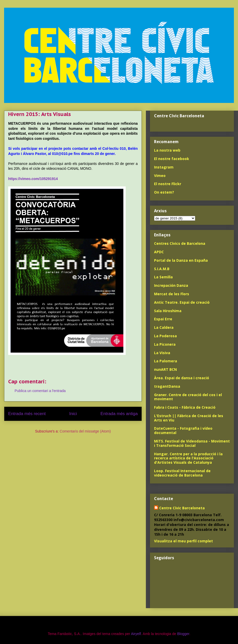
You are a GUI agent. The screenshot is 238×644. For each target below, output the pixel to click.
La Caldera (164, 327)
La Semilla (163, 277)
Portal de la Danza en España (181, 260)
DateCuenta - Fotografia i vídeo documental (183, 430)
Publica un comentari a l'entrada (40, 391)
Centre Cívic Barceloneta (182, 508)
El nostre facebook (172, 159)
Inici (73, 414)
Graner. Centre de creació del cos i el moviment (188, 397)
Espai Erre (163, 319)
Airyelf (136, 634)
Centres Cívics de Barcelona (180, 243)
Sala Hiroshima (168, 311)
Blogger (183, 634)
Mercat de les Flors (172, 294)
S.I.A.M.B (162, 269)
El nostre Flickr (168, 184)
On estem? (164, 192)
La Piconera (165, 344)
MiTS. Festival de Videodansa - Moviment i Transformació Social (192, 443)
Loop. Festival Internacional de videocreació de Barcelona (182, 473)
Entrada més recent (27, 414)
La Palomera (166, 361)
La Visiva (162, 353)
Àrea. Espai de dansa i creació (182, 378)
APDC (159, 252)
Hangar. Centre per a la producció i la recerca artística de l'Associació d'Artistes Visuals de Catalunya (188, 458)
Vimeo (160, 176)
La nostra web (167, 150)
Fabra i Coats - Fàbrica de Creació (185, 407)
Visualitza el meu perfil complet (183, 541)
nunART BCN (165, 369)
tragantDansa (167, 386)
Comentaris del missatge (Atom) (85, 431)
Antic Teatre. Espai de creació (182, 302)
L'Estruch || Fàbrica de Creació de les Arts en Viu (189, 418)
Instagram (164, 167)
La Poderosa (165, 336)
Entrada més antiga (119, 414)
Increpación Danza (171, 285)
